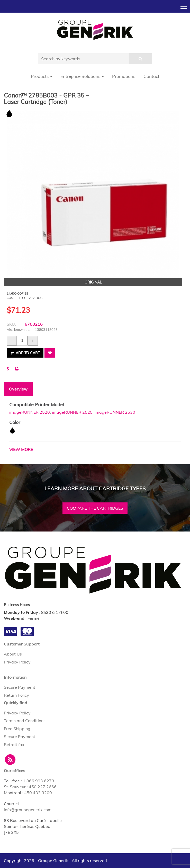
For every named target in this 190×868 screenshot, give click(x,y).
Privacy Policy (17, 662)
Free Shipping (17, 729)
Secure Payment (20, 687)
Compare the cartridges (95, 508)
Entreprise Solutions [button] (82, 76)
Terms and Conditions (25, 721)
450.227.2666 (43, 787)
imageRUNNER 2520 (30, 412)
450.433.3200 (38, 793)
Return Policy (16, 695)
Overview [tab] (18, 389)
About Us (13, 654)
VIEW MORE (21, 449)
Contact (151, 76)
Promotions (124, 76)
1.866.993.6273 (39, 781)
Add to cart (25, 353)
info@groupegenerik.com (28, 810)
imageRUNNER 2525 (72, 412)
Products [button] (42, 76)
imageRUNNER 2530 (115, 412)
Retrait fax (14, 745)
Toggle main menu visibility (184, 5)
